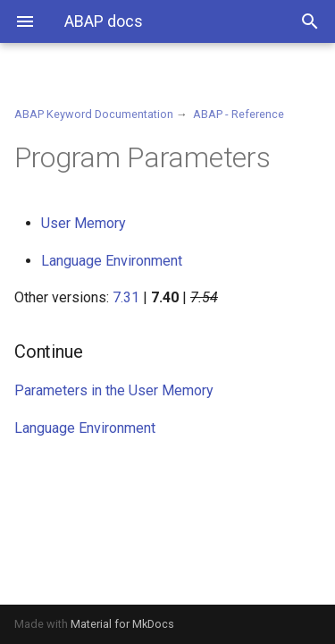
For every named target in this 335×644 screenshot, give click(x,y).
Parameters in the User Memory (114, 390)
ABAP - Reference (239, 114)
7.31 (126, 297)
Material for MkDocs (122, 624)
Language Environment (112, 261)
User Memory (84, 223)
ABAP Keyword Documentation (94, 114)
